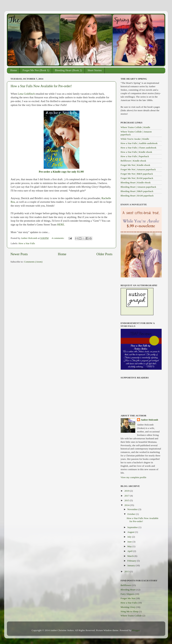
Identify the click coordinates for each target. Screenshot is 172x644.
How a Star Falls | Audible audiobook (139, 143)
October (132, 514)
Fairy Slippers (128, 594)
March (131, 556)
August (131, 532)
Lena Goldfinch (26, 94)
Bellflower (126, 585)
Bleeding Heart (128, 590)
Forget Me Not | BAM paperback (137, 178)
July (130, 537)
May (130, 546)
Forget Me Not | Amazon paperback (138, 169)
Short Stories (95, 70)
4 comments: (58, 238)
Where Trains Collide (131, 616)
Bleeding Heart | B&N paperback (137, 191)
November (133, 509)
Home (14, 70)
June (130, 542)
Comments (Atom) (33, 262)
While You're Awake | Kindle (135, 139)
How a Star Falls (27, 243)
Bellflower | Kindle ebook (133, 161)
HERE (61, 225)
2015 (127, 500)
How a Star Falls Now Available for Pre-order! (41, 86)
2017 (127, 496)
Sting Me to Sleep (130, 611)
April (130, 551)
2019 (127, 491)
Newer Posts (19, 254)
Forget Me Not (128, 598)
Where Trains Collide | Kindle (135, 127)
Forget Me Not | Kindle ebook (136, 165)
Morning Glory (128, 607)
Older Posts (104, 254)
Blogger (136, 630)
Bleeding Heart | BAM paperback (137, 196)
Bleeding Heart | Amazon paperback (138, 187)
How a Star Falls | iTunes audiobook (139, 148)
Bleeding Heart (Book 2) (68, 70)
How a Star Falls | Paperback (135, 156)
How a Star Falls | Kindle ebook (136, 152)
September (133, 527)
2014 (127, 505)
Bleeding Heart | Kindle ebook (136, 182)
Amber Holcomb (149, 420)
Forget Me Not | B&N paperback (137, 174)
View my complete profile (134, 477)
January (132, 565)
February (132, 561)
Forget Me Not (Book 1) (36, 70)
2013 (127, 571)
